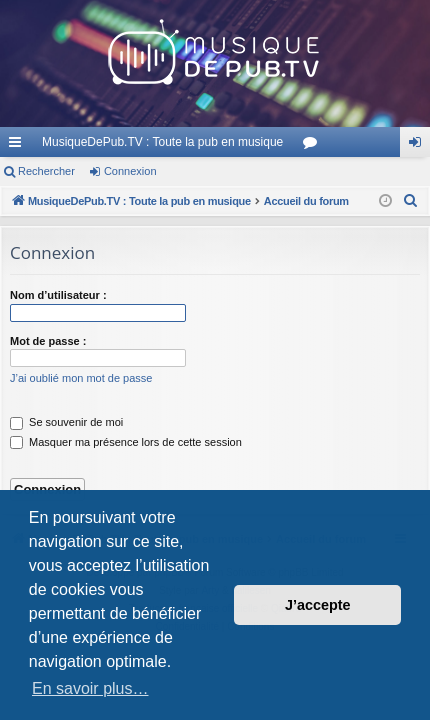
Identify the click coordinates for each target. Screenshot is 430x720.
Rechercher (46, 171)
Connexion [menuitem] (419, 146)
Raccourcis (19, 146)
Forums (314, 146)
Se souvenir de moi (66, 422)
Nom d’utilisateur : (58, 295)
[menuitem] (411, 201)
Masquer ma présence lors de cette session (126, 442)
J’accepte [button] (318, 605)
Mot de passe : (48, 341)
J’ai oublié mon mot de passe (81, 378)
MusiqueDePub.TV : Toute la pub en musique (162, 142)
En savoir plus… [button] (90, 688)
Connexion (130, 171)
